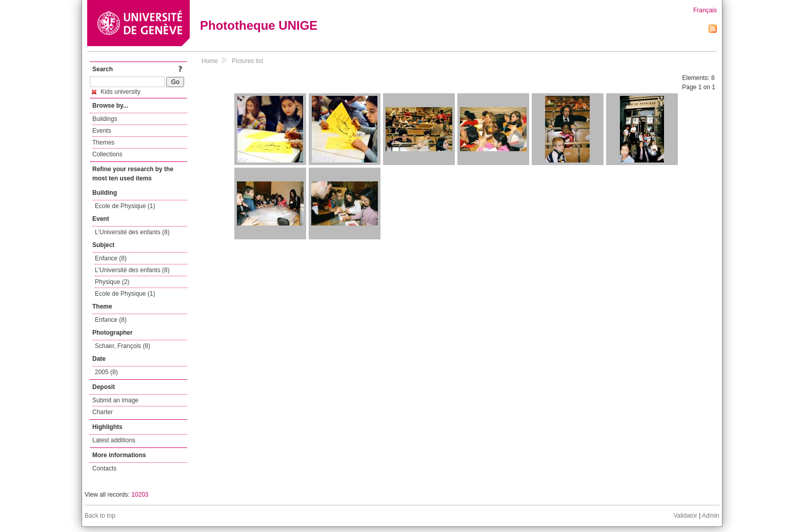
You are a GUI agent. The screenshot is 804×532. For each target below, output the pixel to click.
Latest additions (114, 440)
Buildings (105, 119)
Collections (107, 154)
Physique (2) (112, 282)
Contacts (104, 468)
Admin (711, 516)
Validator (685, 516)
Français (705, 10)
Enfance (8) (111, 258)
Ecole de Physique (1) (125, 206)
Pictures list (247, 61)
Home (210, 61)
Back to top (100, 516)
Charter (103, 412)
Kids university (116, 92)
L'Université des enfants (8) (132, 232)
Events (102, 131)
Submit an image (115, 400)
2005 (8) (106, 372)
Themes (103, 142)
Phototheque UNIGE (259, 25)
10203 (140, 495)
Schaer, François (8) (123, 346)
